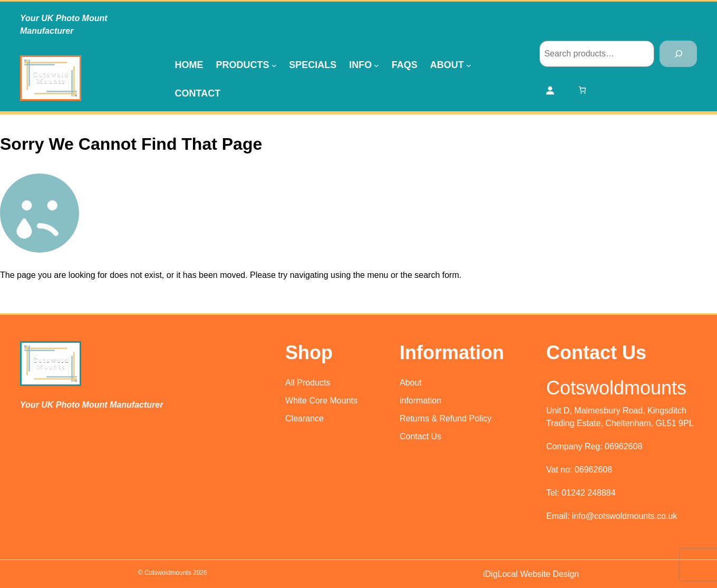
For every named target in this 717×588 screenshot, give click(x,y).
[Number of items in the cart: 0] (582, 90)
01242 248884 (588, 493)
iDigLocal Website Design (531, 574)
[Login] (550, 90)
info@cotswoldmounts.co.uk (624, 516)
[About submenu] (469, 65)
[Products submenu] (274, 65)
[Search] (678, 54)
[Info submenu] (376, 65)
